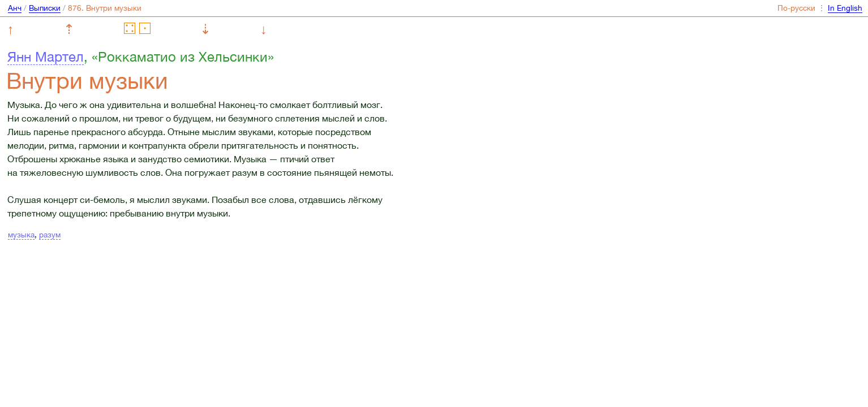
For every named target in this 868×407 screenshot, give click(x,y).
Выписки (45, 8)
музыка (21, 235)
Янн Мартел (46, 57)
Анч (15, 8)
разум (50, 235)
